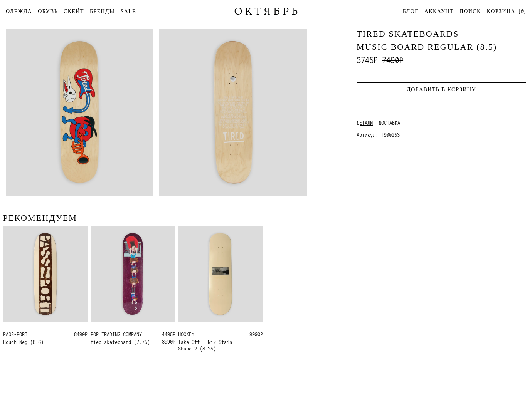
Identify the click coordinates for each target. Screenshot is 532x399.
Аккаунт (439, 11)
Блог (411, 11)
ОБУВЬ (48, 11)
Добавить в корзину (441, 90)
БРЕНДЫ (102, 11)
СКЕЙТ (74, 11)
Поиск (470, 11)
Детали (365, 123)
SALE (129, 11)
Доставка (389, 123)
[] (507, 11)
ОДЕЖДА (19, 11)
